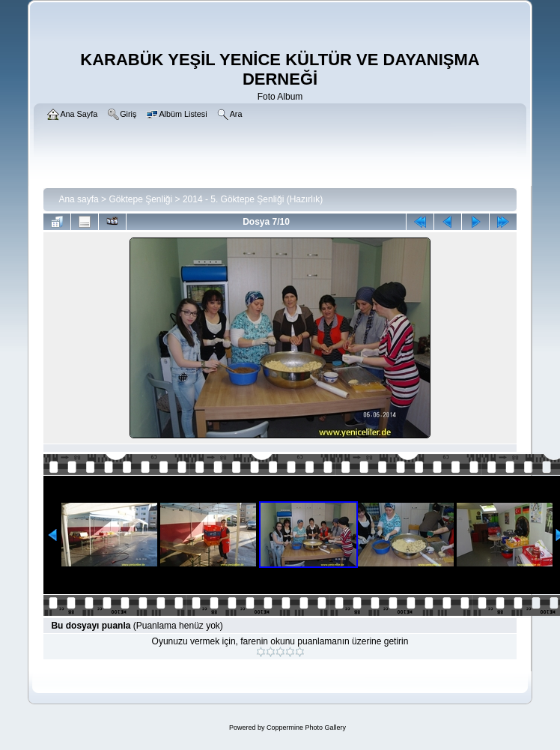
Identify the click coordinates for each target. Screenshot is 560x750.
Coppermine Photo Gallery (306, 728)
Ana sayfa (78, 199)
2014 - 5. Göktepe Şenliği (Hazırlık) (253, 199)
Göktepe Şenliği (140, 199)
